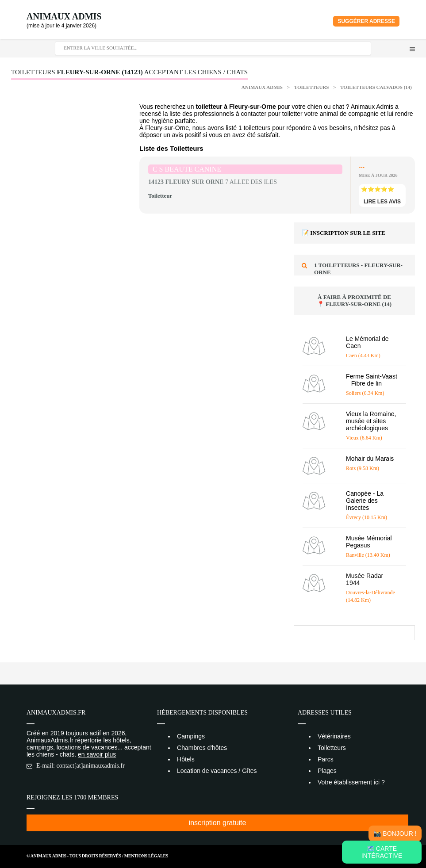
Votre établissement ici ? (351, 782)
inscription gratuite (218, 823)
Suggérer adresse (366, 21)
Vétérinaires (334, 736)
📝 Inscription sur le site (343, 233)
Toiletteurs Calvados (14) (376, 87)
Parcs (326, 759)
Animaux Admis (64, 16)
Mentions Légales (146, 856)
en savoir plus (97, 754)
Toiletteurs (312, 87)
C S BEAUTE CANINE (187, 169)
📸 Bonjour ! (395, 834)
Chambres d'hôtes (202, 748)
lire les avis (382, 202)
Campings (191, 736)
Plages (327, 771)
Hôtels (186, 759)
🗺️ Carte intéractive (382, 852)
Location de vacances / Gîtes (217, 771)
